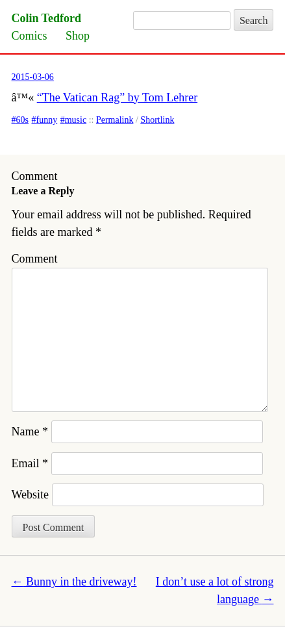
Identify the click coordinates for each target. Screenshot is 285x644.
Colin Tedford (47, 18)
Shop (78, 36)
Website (31, 495)
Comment (35, 259)
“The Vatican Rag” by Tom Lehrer (117, 97)
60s (22, 120)
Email (30, 463)
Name (30, 431)
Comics (30, 36)
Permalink (115, 120)
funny (47, 120)
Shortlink (157, 120)
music (76, 120)
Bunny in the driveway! (74, 582)
